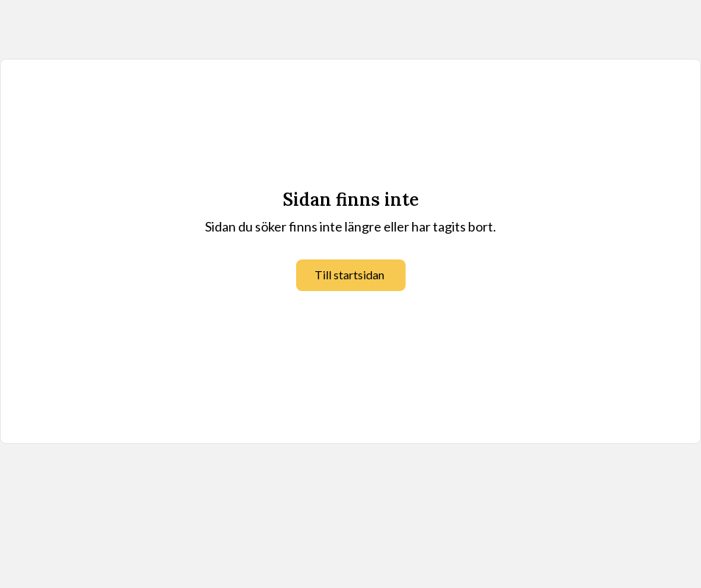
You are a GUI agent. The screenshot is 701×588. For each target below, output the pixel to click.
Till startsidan (349, 275)
